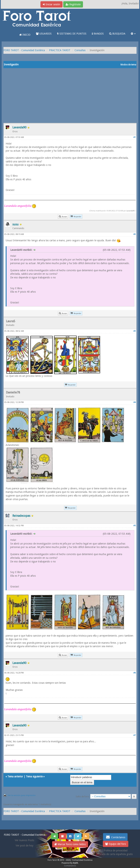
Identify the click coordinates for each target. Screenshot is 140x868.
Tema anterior (15, 776)
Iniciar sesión (51, 4)
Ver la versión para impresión (22, 795)
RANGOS (98, 34)
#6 (135, 673)
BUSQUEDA (117, 34)
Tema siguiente (34, 776)
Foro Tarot (52, 860)
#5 (135, 526)
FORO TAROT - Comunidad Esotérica (24, 50)
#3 (135, 331)
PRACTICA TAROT (60, 50)
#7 (135, 735)
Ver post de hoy (25, 846)
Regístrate (73, 4)
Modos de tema (128, 65)
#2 (135, 234)
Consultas (80, 50)
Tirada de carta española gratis (116, 854)
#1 (135, 137)
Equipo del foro (116, 844)
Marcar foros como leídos (70, 844)
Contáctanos (115, 837)
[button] (133, 34)
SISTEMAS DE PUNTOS (72, 34)
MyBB (75, 863)
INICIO (25, 35)
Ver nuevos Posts (24, 840)
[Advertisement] (70, 96)
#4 (135, 402)
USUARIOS (44, 34)
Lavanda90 (131, 211)
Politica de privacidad (116, 850)
